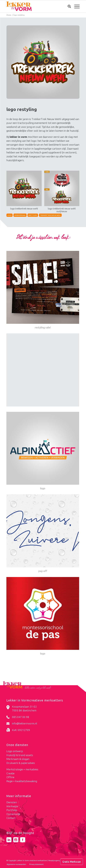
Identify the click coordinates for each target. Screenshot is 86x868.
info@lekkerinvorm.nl (25, 723)
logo (9, 215)
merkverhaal (20, 215)
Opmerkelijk (13, 814)
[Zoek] (68, 7)
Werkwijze (12, 806)
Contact (11, 818)
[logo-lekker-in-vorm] (36, 6)
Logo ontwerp (15, 751)
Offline (10, 777)
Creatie (10, 773)
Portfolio (12, 810)
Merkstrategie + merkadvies (22, 769)
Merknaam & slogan (18, 759)
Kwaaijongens (54, 860)
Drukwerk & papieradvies (21, 763)
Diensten (12, 802)
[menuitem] (68, 7)
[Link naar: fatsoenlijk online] (43, 371)
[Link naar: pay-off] (43, 534)
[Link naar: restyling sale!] (43, 290)
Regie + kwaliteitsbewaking (22, 781)
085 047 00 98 (21, 717)
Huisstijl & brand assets (20, 755)
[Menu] (75, 6)
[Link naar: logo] (43, 451)
